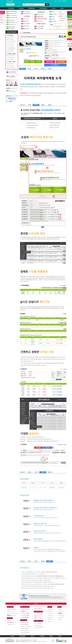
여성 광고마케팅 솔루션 (10, 50)
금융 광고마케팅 (26, 19)
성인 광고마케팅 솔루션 (10, 60)
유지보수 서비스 (51, 613)
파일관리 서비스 (12, 615)
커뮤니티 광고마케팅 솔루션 (11, 67)
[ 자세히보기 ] (58, 28)
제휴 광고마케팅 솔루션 (25, 609)
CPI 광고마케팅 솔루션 (10, 65)
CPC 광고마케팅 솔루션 (10, 64)
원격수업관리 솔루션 (24, 615)
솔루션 (24, 611)
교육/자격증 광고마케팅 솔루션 (11, 41)
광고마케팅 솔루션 (25, 622)
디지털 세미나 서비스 (11, 625)
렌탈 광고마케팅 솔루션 (10, 52)
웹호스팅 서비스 (51, 609)
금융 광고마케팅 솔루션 (10, 37)
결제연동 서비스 (51, 611)
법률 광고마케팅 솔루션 (10, 43)
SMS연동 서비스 (51, 615)
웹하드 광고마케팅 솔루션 (11, 56)
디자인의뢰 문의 (61, 617)
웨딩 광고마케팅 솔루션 (10, 45)
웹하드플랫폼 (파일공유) (13, 11)
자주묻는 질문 (60, 611)
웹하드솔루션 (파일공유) (12, 609)
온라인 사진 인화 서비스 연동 (12, 613)
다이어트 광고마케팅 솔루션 (11, 48)
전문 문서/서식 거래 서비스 (12, 611)
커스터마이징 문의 (61, 615)
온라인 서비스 (12, 622)
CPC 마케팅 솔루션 (24, 617)
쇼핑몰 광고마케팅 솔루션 (11, 58)
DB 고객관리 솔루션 (24, 613)
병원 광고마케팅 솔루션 (10, 39)
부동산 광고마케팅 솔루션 (11, 47)
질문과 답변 (60, 613)
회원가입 (60, 619)
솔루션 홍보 (50, 619)
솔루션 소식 (50, 621)
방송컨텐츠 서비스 (11, 620)
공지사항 (60, 609)
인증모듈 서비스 (51, 617)
